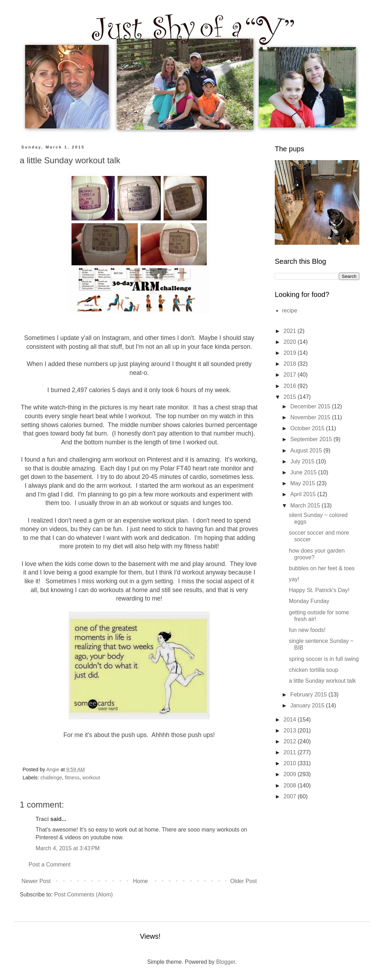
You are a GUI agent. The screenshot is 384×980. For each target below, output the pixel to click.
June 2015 (304, 472)
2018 (291, 364)
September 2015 (312, 439)
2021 (291, 331)
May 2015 (304, 483)
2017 (291, 375)
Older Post (243, 881)
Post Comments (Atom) (83, 894)
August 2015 (307, 451)
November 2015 (311, 417)
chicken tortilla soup (314, 670)
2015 (291, 397)
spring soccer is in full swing (324, 659)
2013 (291, 731)
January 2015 (308, 705)
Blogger (225, 962)
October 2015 (308, 428)
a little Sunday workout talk (322, 681)
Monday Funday (309, 601)
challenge (51, 778)
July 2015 (303, 461)
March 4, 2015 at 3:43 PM (68, 848)
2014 (291, 720)
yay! (294, 579)
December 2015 (311, 406)
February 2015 (309, 695)
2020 (291, 342)
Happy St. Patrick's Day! (319, 590)
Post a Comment (49, 865)
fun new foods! (307, 630)
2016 (291, 386)
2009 (291, 774)
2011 (291, 752)
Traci (42, 819)
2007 (291, 796)
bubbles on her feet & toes (322, 568)
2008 (291, 786)
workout (91, 778)
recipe (290, 311)
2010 (291, 763)
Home (140, 881)
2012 (291, 741)
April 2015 (304, 494)
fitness (72, 778)
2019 (291, 353)
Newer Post (36, 881)
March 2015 (306, 506)
